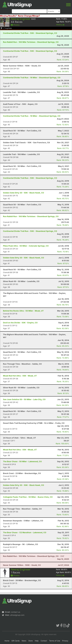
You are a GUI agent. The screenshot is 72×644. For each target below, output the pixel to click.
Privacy (65, 641)
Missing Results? (8, 16)
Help (37, 641)
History (60, 25)
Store (31, 641)
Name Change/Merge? (29, 16)
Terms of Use (55, 641)
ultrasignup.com (17, 615)
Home (7, 641)
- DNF (34, 556)
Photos (15, 25)
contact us (15, 612)
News (24, 641)
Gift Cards (16, 641)
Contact (44, 641)
